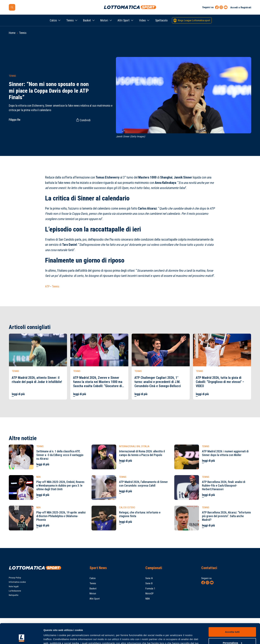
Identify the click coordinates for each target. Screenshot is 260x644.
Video (142, 20)
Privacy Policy (15, 578)
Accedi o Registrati (241, 7)
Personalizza (232, 624)
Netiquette (14, 595)
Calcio (53, 20)
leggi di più (18, 394)
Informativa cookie (17, 582)
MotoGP (149, 594)
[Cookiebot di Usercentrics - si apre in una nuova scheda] (21, 638)
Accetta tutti (232, 613)
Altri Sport (124, 20)
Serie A (149, 578)
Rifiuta (232, 635)
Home (12, 33)
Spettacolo (161, 20)
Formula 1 (150, 589)
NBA (148, 599)
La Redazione (15, 591)
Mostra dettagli (52, 637)
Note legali (14, 586)
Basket (87, 20)
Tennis (70, 20)
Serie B (149, 583)
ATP (47, 286)
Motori (104, 20)
